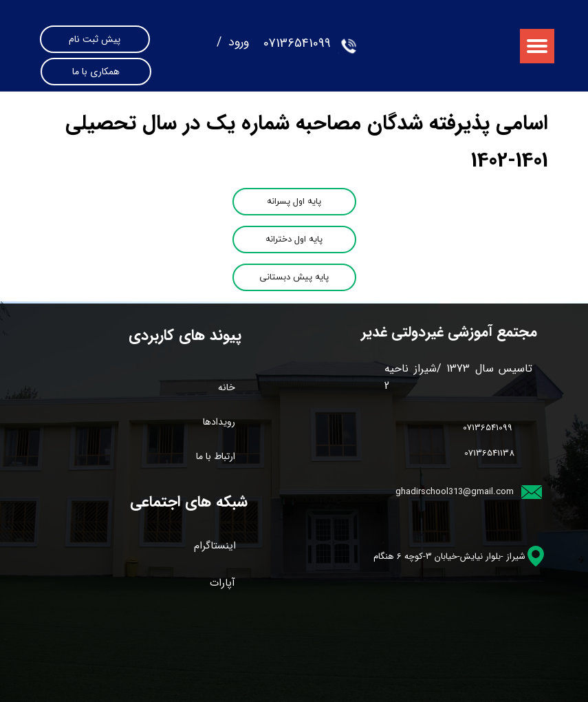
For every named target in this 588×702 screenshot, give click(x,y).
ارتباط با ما (216, 456)
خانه (227, 387)
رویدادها (219, 422)
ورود (237, 42)
